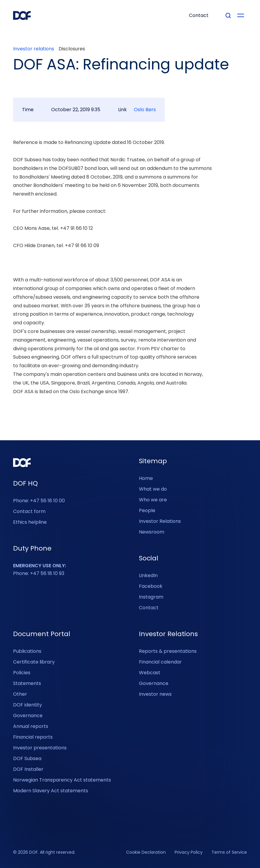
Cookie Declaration (146, 852)
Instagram (151, 597)
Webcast (150, 673)
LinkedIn (148, 575)
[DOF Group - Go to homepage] (22, 15)
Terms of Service (229, 852)
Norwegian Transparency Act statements (62, 780)
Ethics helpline (30, 522)
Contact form (29, 511)
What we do (153, 489)
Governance (28, 716)
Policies (22, 673)
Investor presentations (40, 748)
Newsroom (152, 532)
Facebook (151, 586)
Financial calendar (160, 662)
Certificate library (34, 662)
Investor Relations (160, 521)
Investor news (155, 694)
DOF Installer (28, 769)
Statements (27, 683)
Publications (27, 651)
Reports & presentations (168, 651)
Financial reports (33, 737)
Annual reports (31, 726)
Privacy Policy (189, 852)
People (147, 510)
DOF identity (28, 705)
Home (146, 478)
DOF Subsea (27, 758)
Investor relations (34, 49)
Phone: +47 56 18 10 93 (40, 569)
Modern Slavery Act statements (51, 791)
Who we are (153, 500)
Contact (149, 608)
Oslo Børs (145, 110)
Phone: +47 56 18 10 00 (39, 501)
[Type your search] (228, 15)
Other (20, 694)
